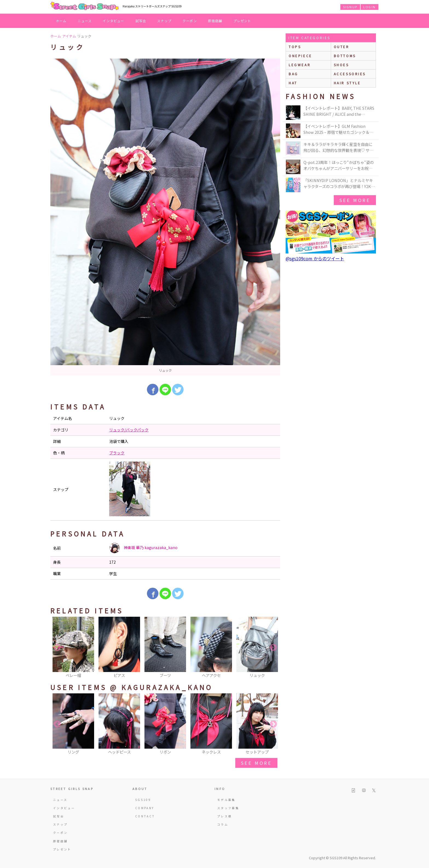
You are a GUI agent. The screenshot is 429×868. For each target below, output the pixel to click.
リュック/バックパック (129, 430)
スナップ (164, 21)
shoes (341, 65)
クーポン (190, 21)
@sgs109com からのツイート (315, 258)
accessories (350, 74)
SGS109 (143, 800)
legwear (300, 65)
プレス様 (224, 816)
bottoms (345, 56)
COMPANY (145, 808)
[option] (165, 217)
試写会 (141, 21)
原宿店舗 (215, 21)
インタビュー (113, 21)
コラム (223, 824)
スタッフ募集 (228, 808)
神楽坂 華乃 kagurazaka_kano (143, 548)
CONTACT (145, 816)
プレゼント (242, 21)
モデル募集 (226, 800)
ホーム (61, 21)
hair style (347, 83)
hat (293, 83)
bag (293, 74)
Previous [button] (57, 648)
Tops (295, 47)
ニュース (85, 21)
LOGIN (369, 7)
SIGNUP (350, 7)
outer (342, 47)
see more (256, 763)
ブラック (117, 453)
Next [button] (273, 648)
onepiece (300, 56)
